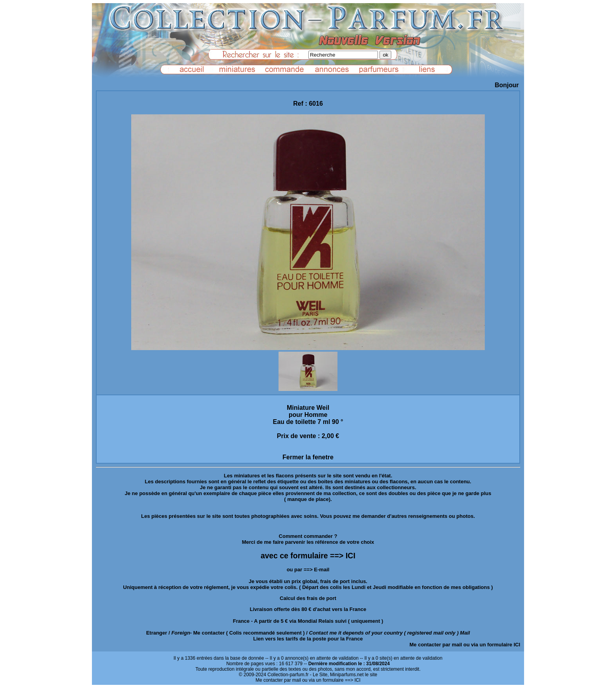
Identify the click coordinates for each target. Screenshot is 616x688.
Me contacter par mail (436, 645)
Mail (465, 633)
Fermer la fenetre (308, 457)
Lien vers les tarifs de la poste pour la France (308, 639)
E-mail (322, 570)
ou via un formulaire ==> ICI (331, 680)
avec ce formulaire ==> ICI (308, 556)
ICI (517, 645)
